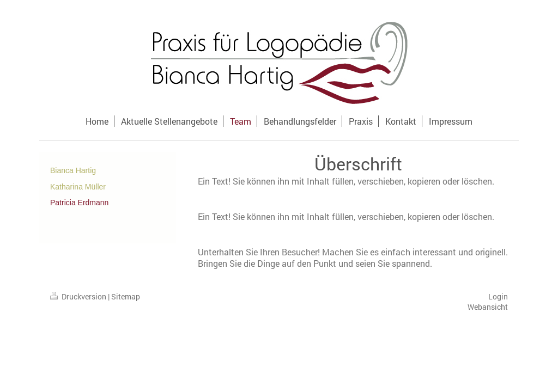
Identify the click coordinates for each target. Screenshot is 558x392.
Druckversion (79, 296)
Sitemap (126, 296)
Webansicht (488, 307)
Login (498, 296)
